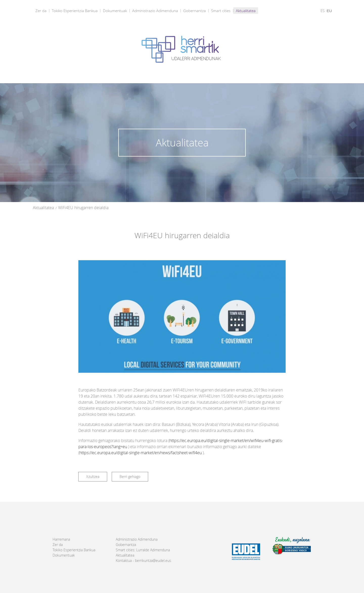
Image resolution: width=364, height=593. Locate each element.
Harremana (61, 539)
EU (329, 11)
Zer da (41, 11)
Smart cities (221, 11)
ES (323, 11)
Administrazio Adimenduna (155, 11)
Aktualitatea (246, 11)
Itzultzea (93, 477)
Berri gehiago (130, 477)
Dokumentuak (115, 11)
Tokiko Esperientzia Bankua (75, 11)
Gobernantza (195, 11)
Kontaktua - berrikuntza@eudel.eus (143, 561)
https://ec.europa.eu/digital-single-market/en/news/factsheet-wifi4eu (141, 453)
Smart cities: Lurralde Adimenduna (143, 550)
